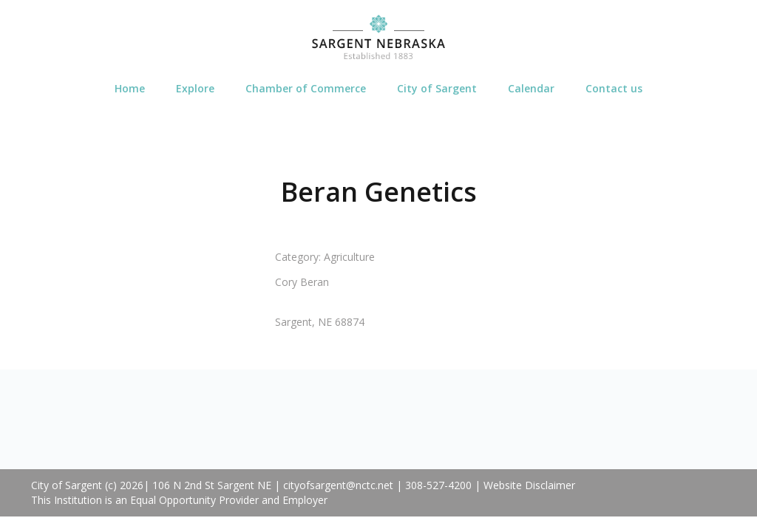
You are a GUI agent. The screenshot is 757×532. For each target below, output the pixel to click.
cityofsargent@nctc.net (338, 485)
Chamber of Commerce (306, 88)
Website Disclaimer (529, 485)
